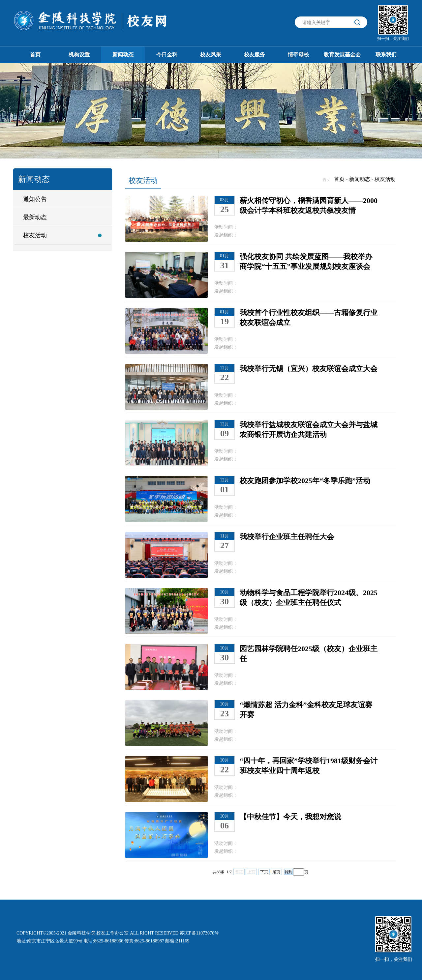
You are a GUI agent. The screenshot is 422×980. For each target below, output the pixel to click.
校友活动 (35, 235)
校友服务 (255, 55)
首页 (35, 55)
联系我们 (386, 55)
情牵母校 (298, 55)
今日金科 (167, 55)
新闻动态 (123, 55)
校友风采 (211, 55)
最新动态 (35, 217)
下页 (264, 872)
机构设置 (79, 55)
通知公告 (35, 199)
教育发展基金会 (342, 55)
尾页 (276, 872)
